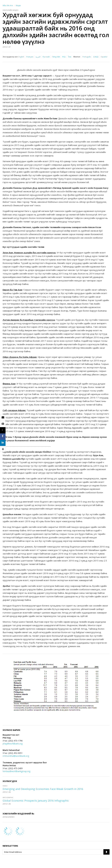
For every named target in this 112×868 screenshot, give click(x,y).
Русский (46, 57)
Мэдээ (18, 5)
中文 (64, 57)
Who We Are (8, 5)
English (21, 57)
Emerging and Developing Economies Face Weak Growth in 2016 (43, 789)
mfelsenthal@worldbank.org (16, 756)
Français (30, 57)
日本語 (96, 57)
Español (104, 57)
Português (87, 57)
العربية (38, 57)
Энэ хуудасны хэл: (10, 57)
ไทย (70, 57)
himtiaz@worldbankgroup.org (16, 771)
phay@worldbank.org (13, 744)
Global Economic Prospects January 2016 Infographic (36, 801)
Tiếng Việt (56, 57)
